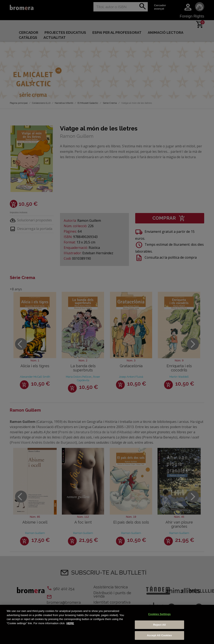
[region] (107, 624)
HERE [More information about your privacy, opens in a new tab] (70, 623)
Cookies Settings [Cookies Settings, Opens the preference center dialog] (159, 614)
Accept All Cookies (159, 635)
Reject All (159, 625)
